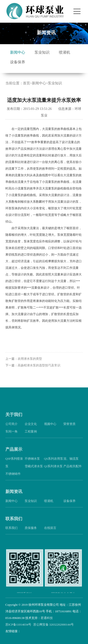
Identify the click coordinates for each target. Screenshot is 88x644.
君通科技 (47, 618)
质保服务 (31, 531)
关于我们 (14, 418)
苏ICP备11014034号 (18, 625)
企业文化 (31, 427)
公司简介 (11, 427)
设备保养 (18, 62)
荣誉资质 (69, 427)
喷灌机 (65, 52)
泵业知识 (42, 52)
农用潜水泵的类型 (30, 362)
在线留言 (50, 531)
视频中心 (50, 427)
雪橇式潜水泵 (34, 469)
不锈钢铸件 (13, 477)
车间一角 (11, 435)
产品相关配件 (73, 469)
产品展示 (14, 452)
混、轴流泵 (71, 462)
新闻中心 (18, 52)
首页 (27, 83)
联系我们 (14, 522)
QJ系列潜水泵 (53, 469)
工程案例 (31, 435)
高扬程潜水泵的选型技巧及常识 (39, 368)
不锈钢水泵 (32, 462)
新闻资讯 (14, 494)
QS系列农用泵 (54, 462)
